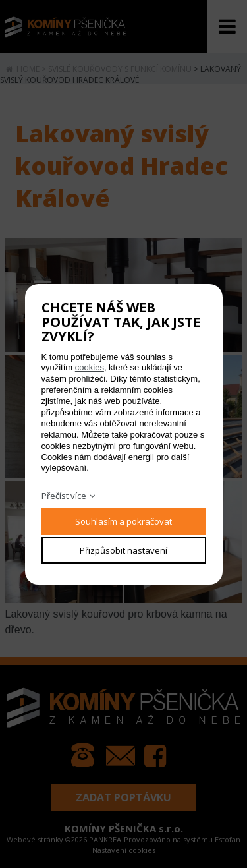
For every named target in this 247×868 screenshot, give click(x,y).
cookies (90, 367)
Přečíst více (64, 496)
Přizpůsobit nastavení (123, 550)
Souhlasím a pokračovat (123, 521)
